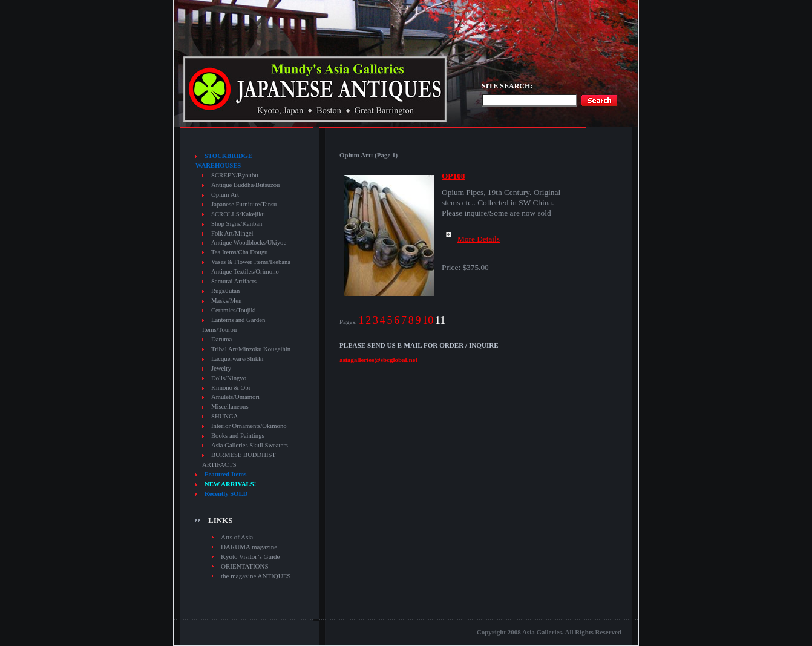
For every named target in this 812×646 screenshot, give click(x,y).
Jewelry (221, 368)
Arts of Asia (237, 537)
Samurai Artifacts (234, 281)
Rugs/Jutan (225, 291)
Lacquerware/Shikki (237, 359)
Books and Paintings (238, 436)
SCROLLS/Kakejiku (238, 214)
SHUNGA (224, 416)
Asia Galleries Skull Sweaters (250, 445)
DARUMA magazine (249, 547)
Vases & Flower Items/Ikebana (251, 262)
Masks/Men (226, 301)
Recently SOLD (226, 494)
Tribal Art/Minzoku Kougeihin (251, 349)
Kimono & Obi (231, 388)
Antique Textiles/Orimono (245, 272)
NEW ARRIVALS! (230, 484)
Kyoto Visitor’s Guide (250, 556)
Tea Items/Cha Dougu (239, 252)
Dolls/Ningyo (229, 378)
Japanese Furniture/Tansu (244, 204)
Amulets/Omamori (235, 397)
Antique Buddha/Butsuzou (245, 185)
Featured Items (225, 474)
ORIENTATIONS (245, 566)
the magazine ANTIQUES (256, 576)
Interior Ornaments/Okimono (249, 426)
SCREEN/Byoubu (235, 175)
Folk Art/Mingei (232, 233)
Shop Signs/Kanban (237, 224)
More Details (471, 239)
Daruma (221, 339)
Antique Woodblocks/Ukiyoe (249, 242)
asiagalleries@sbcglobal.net (378, 360)
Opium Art (225, 195)
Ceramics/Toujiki (234, 310)
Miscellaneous (230, 407)
